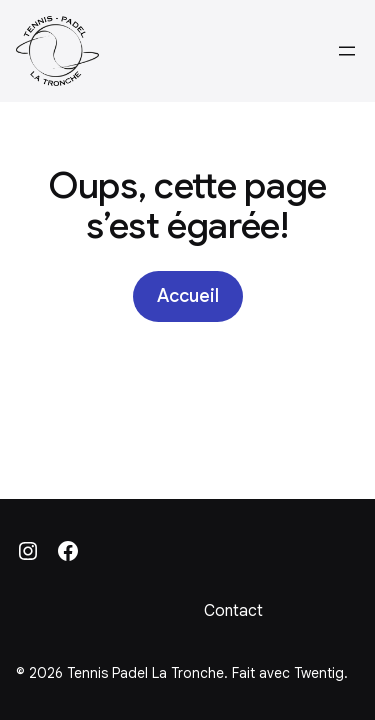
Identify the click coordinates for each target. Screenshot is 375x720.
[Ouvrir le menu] (347, 51)
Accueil (188, 296)
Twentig (319, 673)
